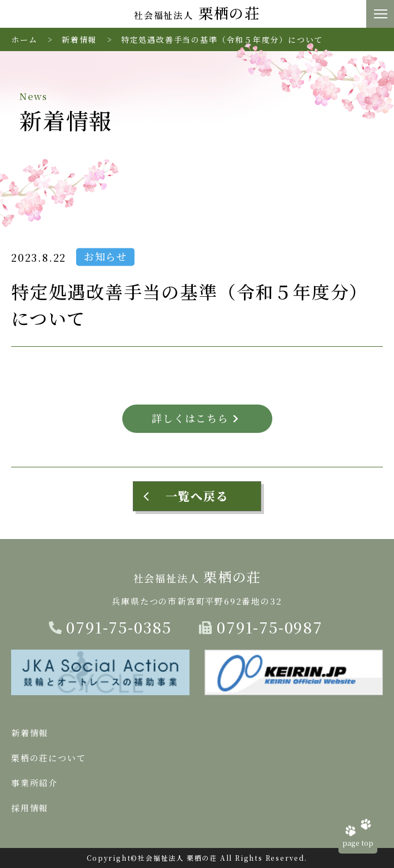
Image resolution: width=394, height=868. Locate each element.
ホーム (24, 39)
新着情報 (79, 39)
